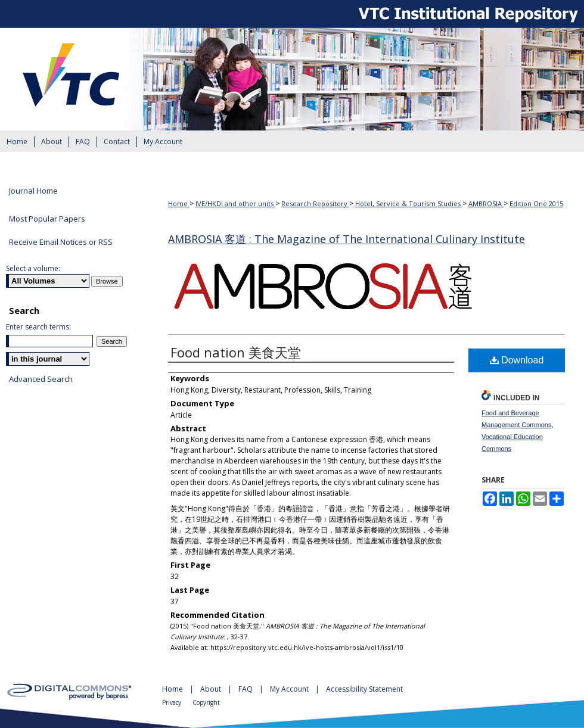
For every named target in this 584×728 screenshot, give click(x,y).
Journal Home (33, 191)
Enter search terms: (38, 327)
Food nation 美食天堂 (236, 352)
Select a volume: (33, 268)
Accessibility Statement (364, 689)
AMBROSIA (486, 203)
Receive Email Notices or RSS (61, 242)
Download (517, 360)
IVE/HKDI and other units (235, 203)
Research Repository (315, 203)
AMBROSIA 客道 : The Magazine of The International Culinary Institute (347, 239)
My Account (290, 689)
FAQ (246, 689)
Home (179, 203)
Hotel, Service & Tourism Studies (409, 203)
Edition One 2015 (536, 203)
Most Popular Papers (47, 219)
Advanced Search (41, 379)
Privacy (173, 702)
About (212, 689)
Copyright (206, 702)
